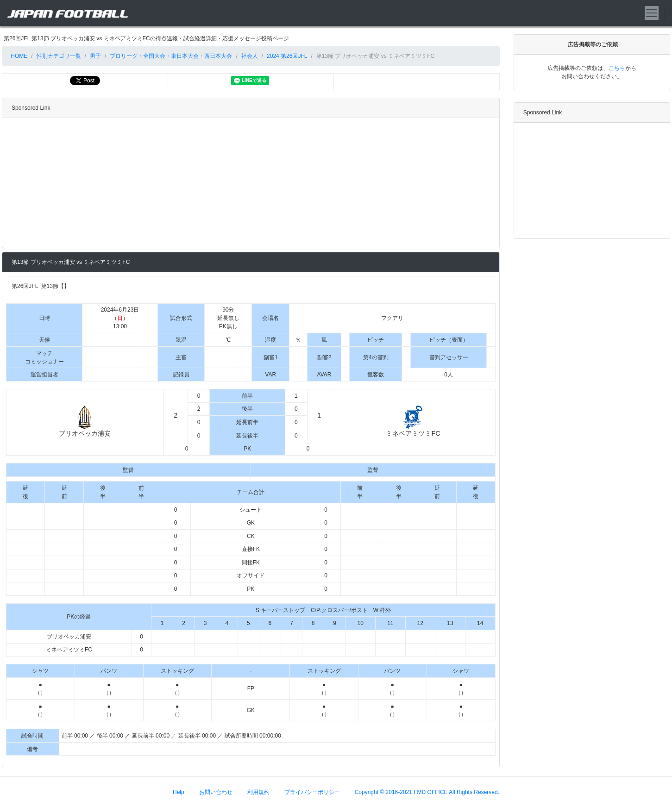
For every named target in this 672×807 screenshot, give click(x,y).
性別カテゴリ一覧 (59, 56)
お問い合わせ (216, 792)
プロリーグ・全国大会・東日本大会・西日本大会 (171, 56)
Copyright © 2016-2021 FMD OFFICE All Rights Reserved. (427, 792)
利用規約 (258, 792)
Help (179, 792)
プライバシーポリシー (312, 792)
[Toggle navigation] (652, 13)
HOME (18, 56)
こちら (617, 68)
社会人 (250, 56)
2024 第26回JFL (287, 56)
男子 (95, 56)
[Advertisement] (249, 183)
